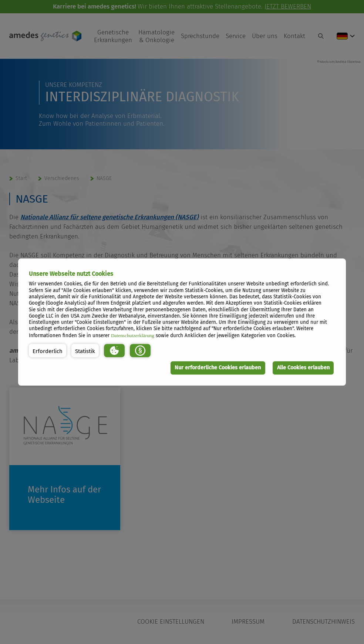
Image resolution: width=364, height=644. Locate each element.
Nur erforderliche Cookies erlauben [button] (218, 368)
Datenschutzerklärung (133, 335)
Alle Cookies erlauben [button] (303, 368)
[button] (48, 351)
